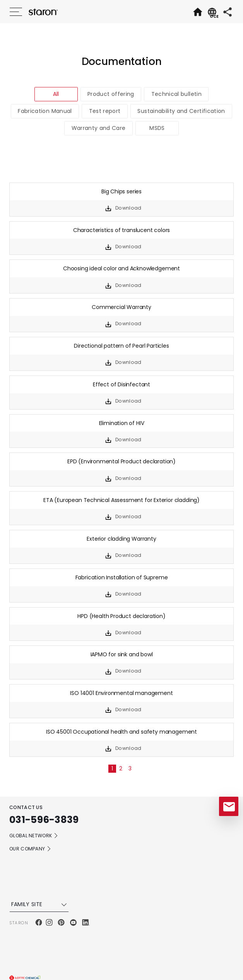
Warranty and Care (99, 128)
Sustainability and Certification (181, 111)
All (56, 94)
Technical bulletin (176, 94)
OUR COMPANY (30, 849)
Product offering (111, 94)
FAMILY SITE (40, 904)
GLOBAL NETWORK (34, 836)
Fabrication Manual (45, 111)
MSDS (157, 128)
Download (128, 208)
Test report (105, 111)
